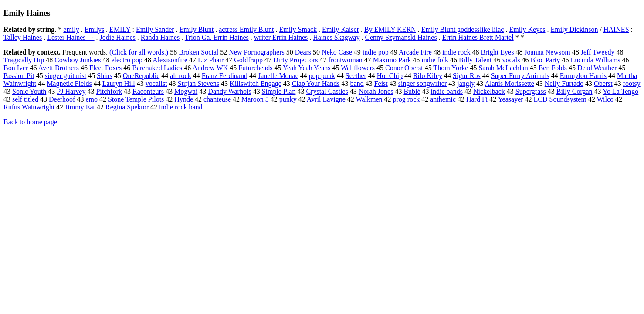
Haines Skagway (336, 37)
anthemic (443, 99)
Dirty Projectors (296, 60)
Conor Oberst (404, 68)
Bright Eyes (497, 52)
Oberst (603, 84)
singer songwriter (423, 84)
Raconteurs (148, 91)
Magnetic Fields (69, 84)
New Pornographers (257, 52)
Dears (303, 52)
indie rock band (181, 107)
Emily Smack (298, 29)
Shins (105, 76)
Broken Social (198, 52)
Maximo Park (392, 60)
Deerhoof (62, 99)
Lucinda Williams (595, 60)
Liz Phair (211, 60)
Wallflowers (358, 68)
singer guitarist (66, 76)
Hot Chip (390, 76)
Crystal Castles (327, 91)
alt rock (180, 76)
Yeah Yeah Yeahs (307, 68)
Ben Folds (553, 68)
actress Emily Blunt (246, 29)
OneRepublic (141, 76)
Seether (356, 76)
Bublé (412, 91)
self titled (25, 99)
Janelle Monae (278, 76)
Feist (381, 84)
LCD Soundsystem (560, 99)
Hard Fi (477, 99)
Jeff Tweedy (598, 52)
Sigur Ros (467, 76)
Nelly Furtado (564, 84)
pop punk (322, 76)
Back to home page (30, 122)
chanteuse (217, 99)
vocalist (156, 84)
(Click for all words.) (139, 52)
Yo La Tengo (620, 91)
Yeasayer (511, 99)
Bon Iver (16, 68)
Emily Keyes (527, 29)
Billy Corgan (575, 91)
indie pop (376, 52)
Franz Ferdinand (225, 76)
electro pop (127, 60)
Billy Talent (475, 60)
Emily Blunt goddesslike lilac (463, 29)
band (357, 84)
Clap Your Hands (316, 84)
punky (288, 99)
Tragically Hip (24, 60)
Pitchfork (109, 91)
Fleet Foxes (105, 68)
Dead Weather (597, 68)
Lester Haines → (71, 37)
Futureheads (255, 68)
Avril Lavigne (326, 99)
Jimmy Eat (80, 107)
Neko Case (337, 52)
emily (71, 29)
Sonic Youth (29, 91)
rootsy (632, 84)
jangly (466, 84)
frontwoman (346, 60)
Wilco (605, 99)
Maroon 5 (255, 99)
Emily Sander (155, 29)
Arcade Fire (415, 52)
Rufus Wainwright (29, 107)
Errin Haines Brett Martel (478, 37)
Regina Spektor (127, 107)
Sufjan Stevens (199, 84)
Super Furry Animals (520, 76)
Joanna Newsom (547, 52)
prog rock (407, 99)
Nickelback (489, 91)
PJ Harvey (71, 91)
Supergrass (531, 91)
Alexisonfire (170, 60)
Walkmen (369, 99)
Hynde (184, 99)
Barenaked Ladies (157, 68)
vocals (511, 60)
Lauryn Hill (119, 84)
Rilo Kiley (428, 76)
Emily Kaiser (341, 29)
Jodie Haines (118, 37)
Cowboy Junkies (78, 60)
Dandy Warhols (229, 91)
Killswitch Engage (256, 84)
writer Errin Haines (281, 37)
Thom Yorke (451, 68)
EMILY (120, 29)
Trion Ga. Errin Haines (217, 37)
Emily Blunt (197, 29)
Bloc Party (545, 60)
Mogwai (186, 91)
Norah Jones (376, 91)
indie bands (447, 91)
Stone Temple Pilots (136, 99)
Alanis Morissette (509, 84)
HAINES (616, 29)
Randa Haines (160, 37)
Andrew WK (210, 68)
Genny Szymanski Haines (401, 37)
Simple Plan (279, 91)
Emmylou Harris (583, 76)
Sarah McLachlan (503, 68)
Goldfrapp (248, 60)
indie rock (456, 52)
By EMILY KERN (390, 29)
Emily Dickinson (575, 29)
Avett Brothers (59, 68)
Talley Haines (23, 37)
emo (92, 99)
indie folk (435, 60)
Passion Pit (19, 76)
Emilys (94, 29)
